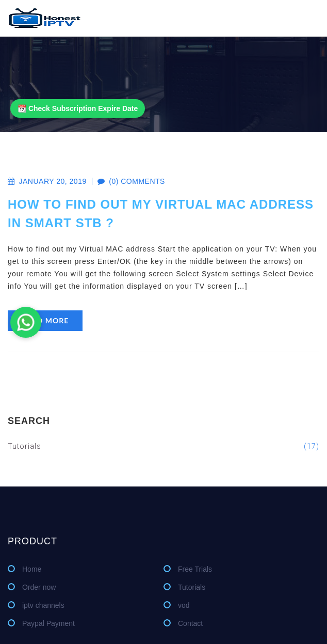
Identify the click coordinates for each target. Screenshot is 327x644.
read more (45, 320)
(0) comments (126, 181)
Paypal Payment (48, 623)
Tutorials (163, 446)
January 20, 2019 (47, 181)
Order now (39, 587)
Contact (190, 623)
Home (32, 569)
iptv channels (43, 605)
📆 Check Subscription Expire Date (78, 108)
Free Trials (195, 569)
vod (184, 605)
